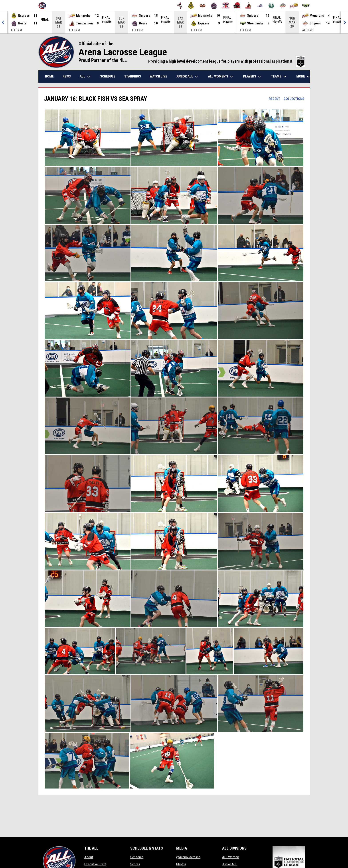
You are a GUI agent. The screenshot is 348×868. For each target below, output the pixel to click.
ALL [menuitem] (85, 77)
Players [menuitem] (253, 77)
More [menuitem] (304, 77)
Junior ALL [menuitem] (188, 77)
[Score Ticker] (174, 22)
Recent (275, 99)
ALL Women (231, 857)
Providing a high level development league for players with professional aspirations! (227, 61)
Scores (135, 864)
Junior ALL (230, 864)
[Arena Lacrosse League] (44, 6)
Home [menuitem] (49, 76)
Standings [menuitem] (133, 76)
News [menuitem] (67, 76)
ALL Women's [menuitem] (221, 77)
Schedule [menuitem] (108, 76)
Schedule (137, 857)
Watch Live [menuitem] (158, 76)
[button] (88, 138)
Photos (181, 864)
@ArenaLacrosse (188, 857)
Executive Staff (95, 864)
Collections (294, 99)
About (89, 857)
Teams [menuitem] (279, 77)
